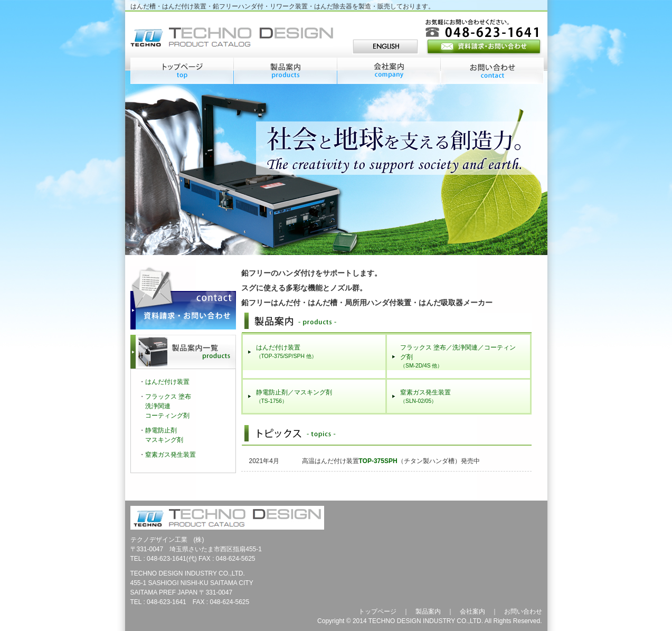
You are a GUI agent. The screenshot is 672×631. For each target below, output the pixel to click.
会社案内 (472, 611)
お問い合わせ (523, 611)
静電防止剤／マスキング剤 (294, 396)
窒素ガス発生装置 (425, 396)
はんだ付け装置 (286, 351)
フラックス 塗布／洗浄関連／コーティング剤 (458, 356)
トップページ (377, 611)
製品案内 (428, 611)
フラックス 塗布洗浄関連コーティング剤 (168, 406)
